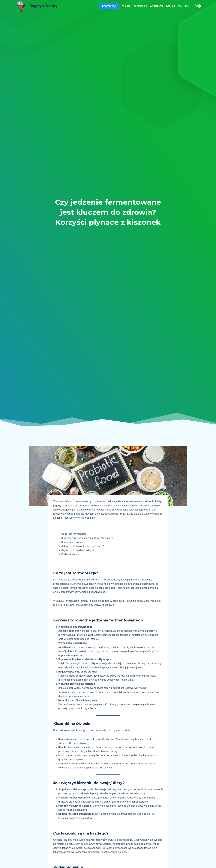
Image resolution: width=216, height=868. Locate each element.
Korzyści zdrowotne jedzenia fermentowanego (87, 538)
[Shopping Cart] (198, 6)
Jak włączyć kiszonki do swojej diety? (83, 546)
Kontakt (171, 6)
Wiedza (126, 6)
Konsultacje (140, 6)
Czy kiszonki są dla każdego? (78, 550)
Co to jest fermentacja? (74, 534)
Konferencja (109, 6)
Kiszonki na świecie (72, 542)
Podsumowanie (70, 554)
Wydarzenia (157, 6)
